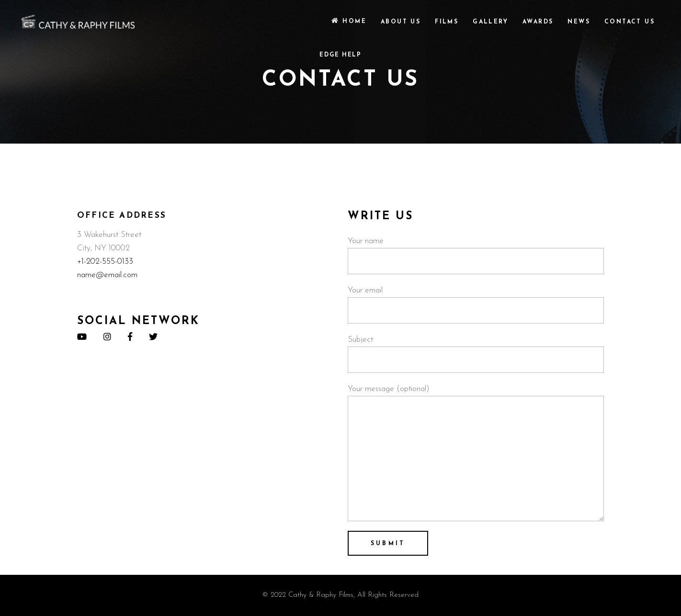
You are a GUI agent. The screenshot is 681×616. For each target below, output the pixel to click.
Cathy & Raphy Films (321, 595)
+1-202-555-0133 (105, 262)
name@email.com (107, 275)
